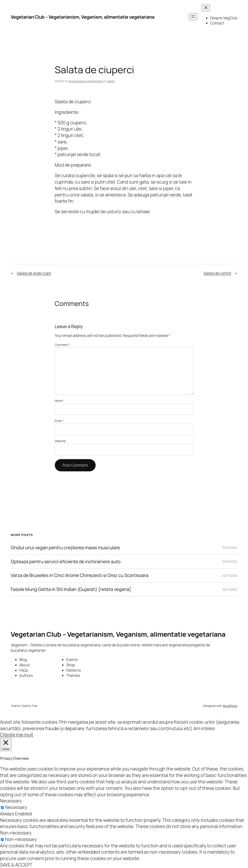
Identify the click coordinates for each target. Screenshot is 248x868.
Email (59, 421)
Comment (62, 345)
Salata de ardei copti (34, 273)
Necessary (16, 807)
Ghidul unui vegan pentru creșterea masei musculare (65, 548)
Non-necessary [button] (16, 833)
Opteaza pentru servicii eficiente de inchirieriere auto (66, 562)
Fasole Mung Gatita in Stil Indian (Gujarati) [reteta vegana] (71, 589)
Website (60, 441)
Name (60, 401)
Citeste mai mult (17, 735)
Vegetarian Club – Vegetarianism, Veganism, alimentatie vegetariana (83, 17)
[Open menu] (193, 17)
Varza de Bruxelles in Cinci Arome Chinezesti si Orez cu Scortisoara (80, 575)
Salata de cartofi (217, 273)
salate (111, 81)
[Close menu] (206, 8)
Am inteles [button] (204, 728)
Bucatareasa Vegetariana (86, 81)
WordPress (230, 706)
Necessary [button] (11, 801)
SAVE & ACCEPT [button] (16, 865)
